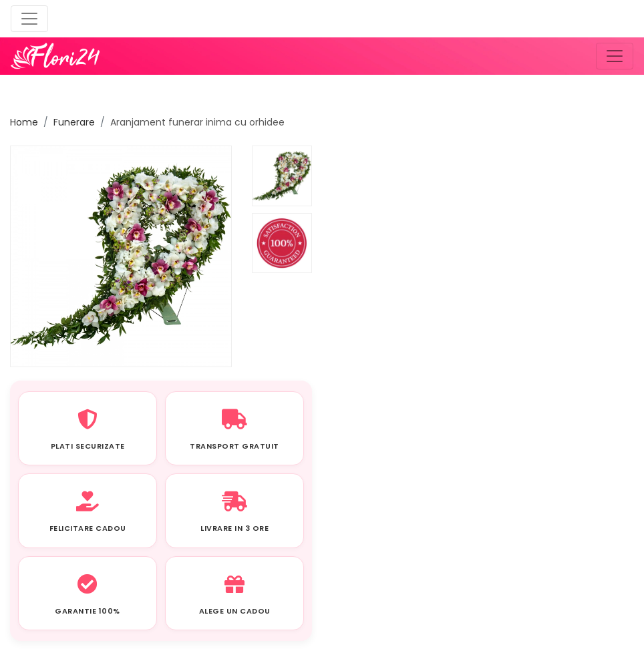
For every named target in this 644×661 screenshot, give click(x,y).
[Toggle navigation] (29, 19)
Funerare (74, 122)
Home (24, 122)
